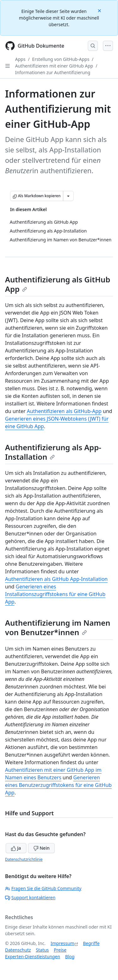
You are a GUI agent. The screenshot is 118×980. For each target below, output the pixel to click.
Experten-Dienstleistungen (33, 956)
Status (42, 950)
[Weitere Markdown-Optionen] (68, 196)
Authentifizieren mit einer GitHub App (54, 66)
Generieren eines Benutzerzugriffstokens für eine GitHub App (58, 785)
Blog (70, 956)
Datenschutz (18, 950)
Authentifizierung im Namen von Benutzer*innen (58, 627)
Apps (20, 59)
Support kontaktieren (30, 897)
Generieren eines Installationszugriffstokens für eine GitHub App (55, 594)
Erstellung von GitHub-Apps (61, 59)
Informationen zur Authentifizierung (53, 72)
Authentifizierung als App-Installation (53, 452)
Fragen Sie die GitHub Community (43, 888)
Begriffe (91, 943)
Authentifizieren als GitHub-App (64, 411)
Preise (60, 950)
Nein (41, 848)
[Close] (100, 10)
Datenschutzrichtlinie (24, 859)
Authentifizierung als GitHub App (58, 284)
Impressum (62, 943)
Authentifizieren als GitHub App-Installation (56, 579)
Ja (16, 848)
